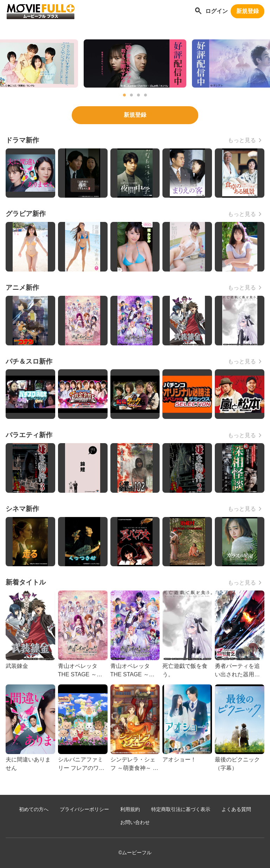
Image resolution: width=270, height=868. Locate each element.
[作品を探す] (198, 11)
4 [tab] (146, 95)
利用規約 (130, 809)
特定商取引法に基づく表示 (181, 809)
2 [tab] (131, 95)
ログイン (217, 11)
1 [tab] (124, 95)
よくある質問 (236, 809)
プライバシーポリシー (84, 809)
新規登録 (247, 11)
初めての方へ (34, 809)
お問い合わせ (135, 822)
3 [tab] (139, 95)
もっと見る (242, 140)
